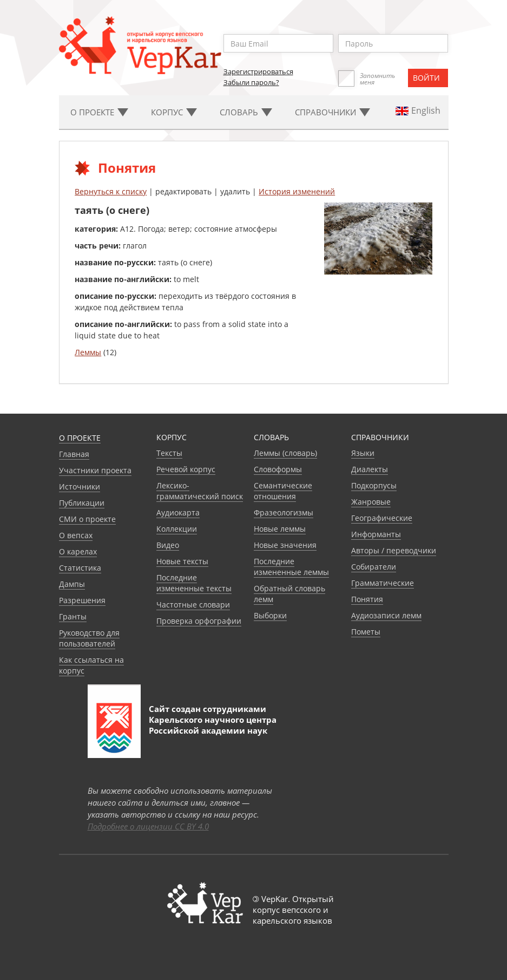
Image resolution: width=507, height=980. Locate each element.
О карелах (78, 551)
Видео (168, 545)
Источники (80, 486)
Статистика (80, 568)
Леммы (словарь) (285, 453)
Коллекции (177, 529)
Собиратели (374, 567)
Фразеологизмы (284, 512)
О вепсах (76, 535)
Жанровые (371, 502)
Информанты (376, 534)
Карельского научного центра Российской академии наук (213, 725)
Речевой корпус (186, 469)
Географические (382, 518)
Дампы (72, 584)
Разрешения (82, 600)
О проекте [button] (99, 112)
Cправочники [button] (332, 112)
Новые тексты (182, 561)
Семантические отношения (283, 491)
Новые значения (285, 545)
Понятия (367, 599)
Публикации (82, 503)
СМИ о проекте (87, 519)
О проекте (80, 438)
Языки (363, 453)
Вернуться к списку (111, 191)
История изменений (297, 191)
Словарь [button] (246, 112)
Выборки (270, 615)
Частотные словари (193, 605)
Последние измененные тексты (194, 583)
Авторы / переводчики (394, 550)
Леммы (88, 352)
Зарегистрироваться (258, 71)
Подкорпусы (374, 485)
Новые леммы (280, 529)
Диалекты (370, 469)
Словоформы (278, 469)
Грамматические (383, 583)
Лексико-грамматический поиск (200, 491)
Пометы (366, 632)
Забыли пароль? (251, 82)
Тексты (169, 453)
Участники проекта (95, 470)
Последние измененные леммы (291, 567)
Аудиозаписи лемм (386, 615)
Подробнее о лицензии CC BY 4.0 (148, 826)
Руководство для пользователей (89, 638)
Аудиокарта (178, 512)
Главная (74, 454)
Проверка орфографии (199, 621)
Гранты (73, 616)
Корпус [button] (174, 112)
